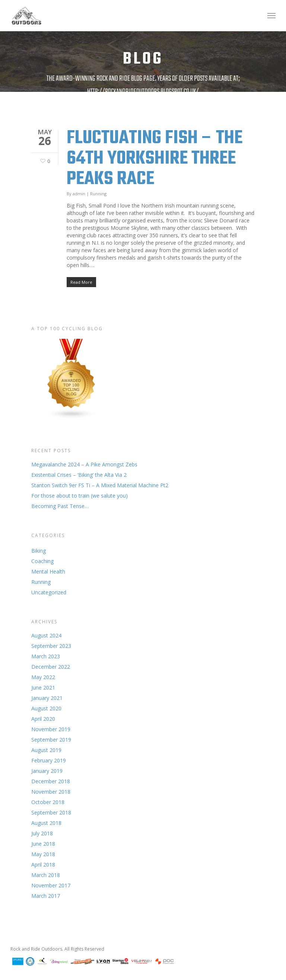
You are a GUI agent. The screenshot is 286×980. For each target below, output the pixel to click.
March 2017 (46, 896)
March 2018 (46, 875)
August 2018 (46, 823)
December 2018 (51, 781)
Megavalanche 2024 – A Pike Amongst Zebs (84, 464)
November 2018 (51, 792)
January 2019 (47, 771)
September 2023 (51, 646)
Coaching (42, 561)
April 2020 (43, 719)
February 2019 (49, 760)
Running (98, 194)
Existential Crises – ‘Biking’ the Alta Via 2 (79, 475)
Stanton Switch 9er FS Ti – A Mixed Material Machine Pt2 (100, 485)
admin (79, 194)
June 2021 (43, 687)
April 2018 (43, 865)
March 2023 (46, 656)
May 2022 (43, 677)
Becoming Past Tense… (60, 506)
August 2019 (46, 750)
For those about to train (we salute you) (80, 496)
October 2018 (48, 802)
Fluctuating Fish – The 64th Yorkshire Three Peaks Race (155, 159)
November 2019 (51, 729)
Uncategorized (49, 592)
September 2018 (51, 812)
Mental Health (48, 571)
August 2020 (46, 708)
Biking (39, 551)
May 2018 (43, 854)
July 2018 (42, 833)
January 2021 (47, 698)
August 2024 (46, 635)
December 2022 (51, 667)
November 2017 (51, 885)
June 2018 (43, 844)
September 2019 (51, 740)
